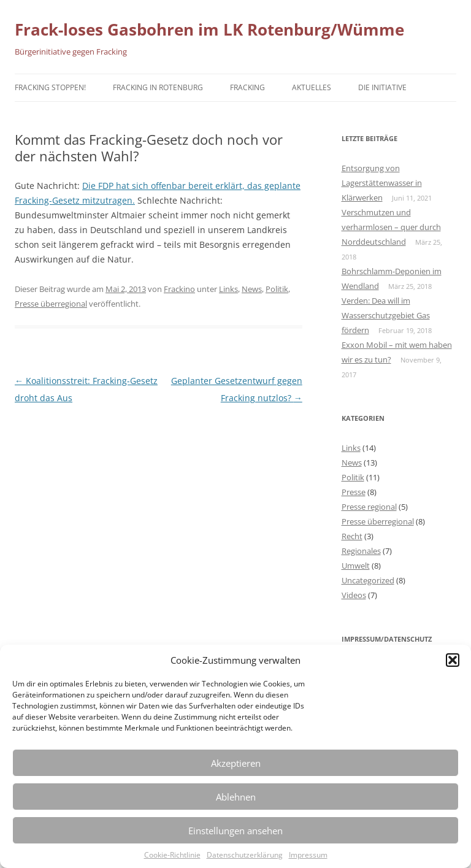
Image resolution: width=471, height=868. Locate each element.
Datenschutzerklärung (245, 855)
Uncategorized (368, 580)
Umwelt (356, 566)
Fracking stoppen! (50, 87)
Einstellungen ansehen (235, 831)
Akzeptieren (236, 763)
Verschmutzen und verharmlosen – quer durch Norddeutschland (391, 227)
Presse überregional (51, 304)
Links (228, 289)
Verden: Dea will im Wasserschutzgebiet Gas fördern (386, 315)
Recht (352, 536)
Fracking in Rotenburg (158, 87)
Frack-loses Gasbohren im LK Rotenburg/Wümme (209, 29)
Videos (354, 595)
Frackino (179, 289)
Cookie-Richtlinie (172, 855)
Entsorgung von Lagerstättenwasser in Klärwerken (382, 183)
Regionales (361, 551)
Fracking (247, 87)
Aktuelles (312, 87)
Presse (354, 492)
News (252, 289)
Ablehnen (236, 797)
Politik (277, 289)
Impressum (308, 855)
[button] (453, 660)
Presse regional (369, 507)
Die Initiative (382, 87)
